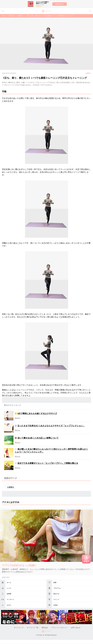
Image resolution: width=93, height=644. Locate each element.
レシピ (9, 588)
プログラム (57, 588)
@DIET (47, 11)
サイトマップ (19, 628)
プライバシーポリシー (59, 628)
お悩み (56, 605)
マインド (56, 599)
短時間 (9, 594)
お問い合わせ (76, 628)
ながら (9, 605)
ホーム (9, 582)
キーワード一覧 (33, 628)
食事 (55, 582)
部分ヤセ (56, 594)
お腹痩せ (20, 16)
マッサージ (10, 599)
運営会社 (45, 628)
